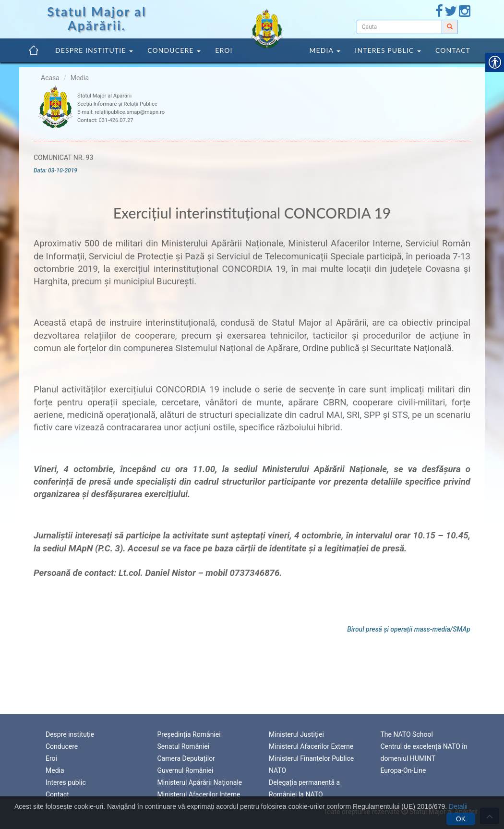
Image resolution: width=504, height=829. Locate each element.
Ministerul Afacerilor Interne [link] (199, 793)
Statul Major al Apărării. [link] (97, 18)
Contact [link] (453, 50)
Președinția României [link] (189, 733)
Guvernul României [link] (186, 769)
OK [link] (461, 819)
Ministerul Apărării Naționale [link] (200, 781)
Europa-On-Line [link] (403, 769)
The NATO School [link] (407, 733)
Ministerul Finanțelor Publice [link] (311, 757)
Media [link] (325, 50)
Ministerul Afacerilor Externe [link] (311, 745)
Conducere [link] (174, 50)
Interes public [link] (388, 50)
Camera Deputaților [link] (186, 757)
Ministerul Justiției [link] (296, 733)
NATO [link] (277, 769)
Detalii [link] (458, 806)
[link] (439, 13)
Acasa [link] (50, 78)
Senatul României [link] (184, 745)
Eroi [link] (224, 50)
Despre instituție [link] (94, 50)
